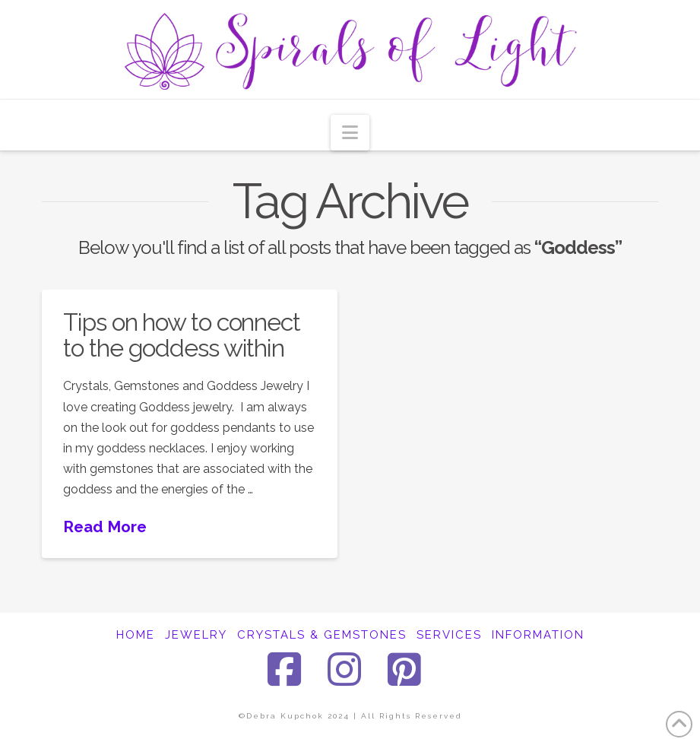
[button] (350, 133)
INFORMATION (538, 635)
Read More (105, 527)
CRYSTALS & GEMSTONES (322, 635)
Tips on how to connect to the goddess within (181, 335)
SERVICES (449, 635)
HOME (136, 635)
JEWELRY (196, 635)
